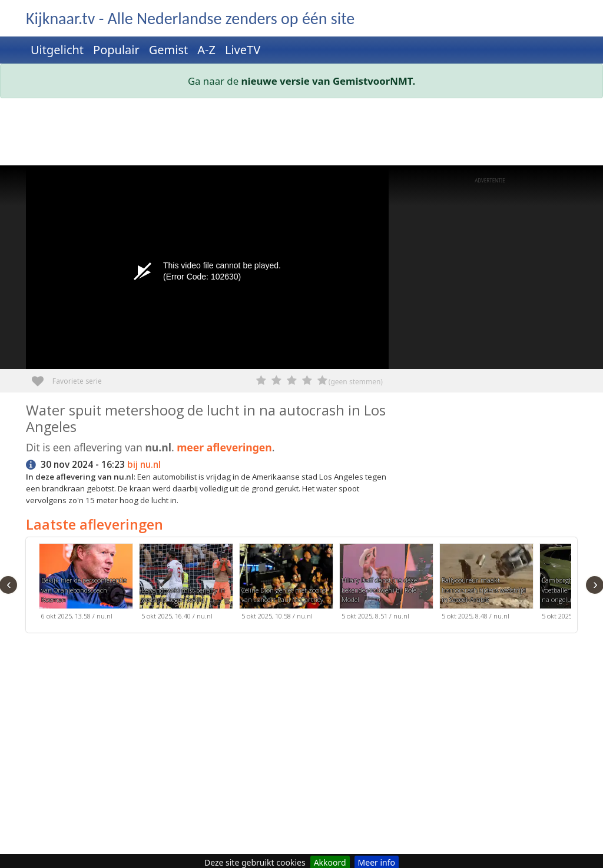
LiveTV (243, 50)
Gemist (169, 50)
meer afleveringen (224, 447)
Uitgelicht (57, 50)
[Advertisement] (301, 134)
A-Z (206, 50)
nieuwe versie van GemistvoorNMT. (329, 81)
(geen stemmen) (356, 382)
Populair (116, 50)
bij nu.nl (144, 465)
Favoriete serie (42, 377)
